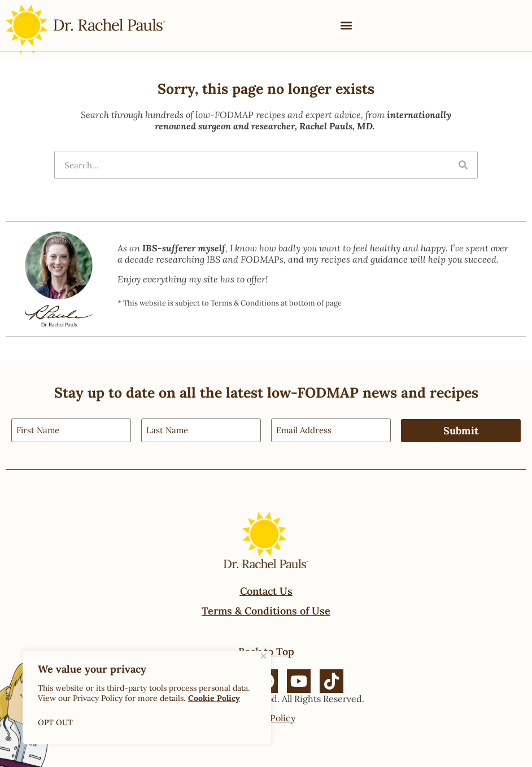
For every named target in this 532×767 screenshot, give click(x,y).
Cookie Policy (214, 698)
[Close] (263, 656)
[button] (346, 26)
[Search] (463, 165)
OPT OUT (56, 722)
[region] (147, 698)
